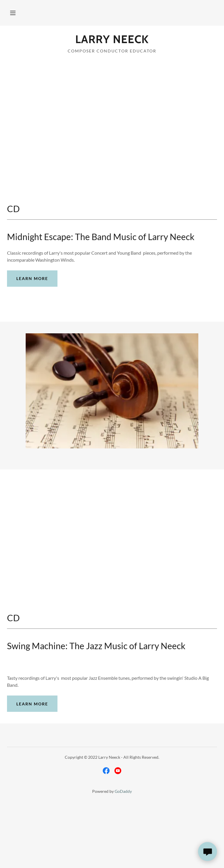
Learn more (32, 278)
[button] (13, 13)
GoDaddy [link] (123, 791)
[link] (112, 41)
